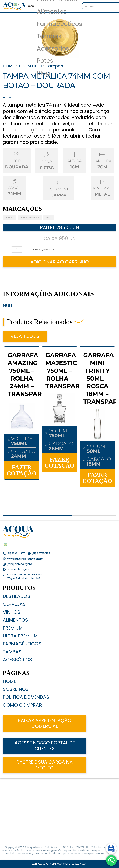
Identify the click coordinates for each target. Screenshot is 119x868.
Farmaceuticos (59, 24)
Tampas (49, 36)
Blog (43, 73)
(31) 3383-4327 (16, 553)
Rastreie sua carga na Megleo (45, 765)
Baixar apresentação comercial (45, 723)
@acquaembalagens (19, 564)
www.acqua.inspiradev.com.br (25, 559)
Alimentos (52, 12)
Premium (13, 628)
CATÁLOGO (30, 66)
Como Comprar (22, 705)
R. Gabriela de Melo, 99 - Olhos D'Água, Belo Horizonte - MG (25, 576)
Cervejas (14, 604)
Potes (45, 61)
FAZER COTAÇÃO (22, 470)
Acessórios (53, 49)
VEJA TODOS (25, 336)
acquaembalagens (18, 569)
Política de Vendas (26, 697)
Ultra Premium (20, 636)
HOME (9, 66)
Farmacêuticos (22, 644)
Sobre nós (16, 689)
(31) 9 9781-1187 (41, 553)
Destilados (17, 596)
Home (9, 681)
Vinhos (12, 612)
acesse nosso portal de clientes (45, 746)
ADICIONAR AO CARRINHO (60, 262)
